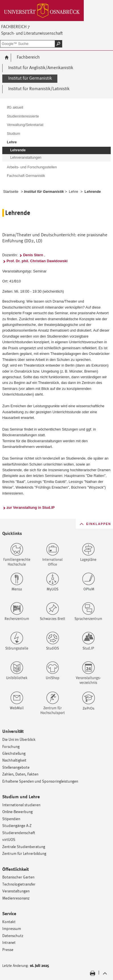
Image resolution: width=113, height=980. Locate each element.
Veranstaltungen (16, 891)
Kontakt (9, 922)
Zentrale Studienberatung (24, 846)
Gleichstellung (14, 753)
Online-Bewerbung (17, 812)
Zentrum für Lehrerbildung (24, 853)
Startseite (11, 192)
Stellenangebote (16, 767)
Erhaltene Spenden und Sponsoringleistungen (40, 781)
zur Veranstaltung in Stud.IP (31, 507)
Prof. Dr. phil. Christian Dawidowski (37, 261)
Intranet (9, 942)
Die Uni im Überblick (19, 739)
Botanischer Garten (18, 877)
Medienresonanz (16, 898)
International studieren (21, 805)
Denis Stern (33, 255)
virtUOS (9, 839)
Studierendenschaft (19, 833)
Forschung (11, 746)
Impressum (12, 928)
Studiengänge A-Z (17, 825)
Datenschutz (13, 935)
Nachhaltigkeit (14, 760)
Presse (8, 949)
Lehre (73, 192)
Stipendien (11, 819)
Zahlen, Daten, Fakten (20, 774)
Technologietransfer (19, 884)
